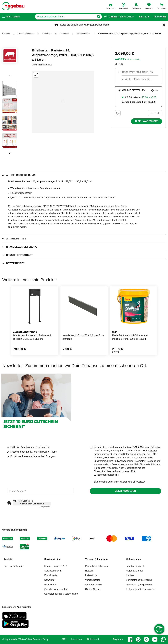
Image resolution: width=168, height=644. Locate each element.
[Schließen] (164, 25)
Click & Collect (93, 589)
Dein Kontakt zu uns (14, 566)
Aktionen (160, 17)
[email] (40, 491)
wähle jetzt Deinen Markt (96, 25)
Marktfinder (50, 585)
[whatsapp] (163, 639)
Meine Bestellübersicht (97, 566)
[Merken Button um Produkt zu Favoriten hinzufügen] (118, 113)
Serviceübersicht (53, 571)
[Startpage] (13, 6)
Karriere (130, 575)
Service (144, 17)
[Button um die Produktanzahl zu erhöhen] (160, 113)
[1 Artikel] (155, 113)
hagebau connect (135, 566)
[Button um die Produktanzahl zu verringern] (151, 113)
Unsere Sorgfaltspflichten (139, 585)
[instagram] (146, 639)
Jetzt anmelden (125, 491)
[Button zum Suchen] (99, 17)
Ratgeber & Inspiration (119, 17)
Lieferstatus (91, 575)
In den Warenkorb (147, 121)
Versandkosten (93, 580)
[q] (65, 17)
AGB (64, 639)
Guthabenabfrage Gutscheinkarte (62, 594)
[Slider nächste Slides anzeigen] (10, 152)
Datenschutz (94, 639)
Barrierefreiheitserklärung (139, 580)
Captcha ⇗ (45, 507)
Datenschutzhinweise (132, 482)
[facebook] (130, 639)
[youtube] (155, 639)
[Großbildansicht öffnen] (63, 102)
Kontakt (8, 559)
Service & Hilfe (52, 559)
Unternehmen (134, 559)
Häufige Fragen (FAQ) (56, 566)
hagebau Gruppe (135, 571)
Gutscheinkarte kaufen (56, 589)
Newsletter (50, 580)
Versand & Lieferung (96, 559)
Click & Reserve (93, 585)
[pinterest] (138, 639)
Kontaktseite (51, 575)
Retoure (89, 571)
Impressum (77, 639)
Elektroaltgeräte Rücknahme (141, 589)
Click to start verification (32, 504)
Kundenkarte (135, 59)
